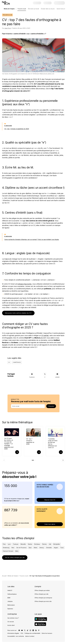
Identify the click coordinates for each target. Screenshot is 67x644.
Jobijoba (10, 601)
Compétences (17, 362)
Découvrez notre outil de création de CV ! (18, 313)
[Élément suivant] (63, 460)
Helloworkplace (12, 594)
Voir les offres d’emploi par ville (15, 558)
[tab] (33, 460)
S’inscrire (51, 406)
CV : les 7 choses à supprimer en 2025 (17, 129)
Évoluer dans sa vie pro (48, 9)
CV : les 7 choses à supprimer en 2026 (30, 441)
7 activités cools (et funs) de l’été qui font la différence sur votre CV (53, 443)
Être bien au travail (33, 9)
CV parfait (45, 335)
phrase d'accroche (25, 284)
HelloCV (10, 590)
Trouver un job (22, 9)
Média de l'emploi (13, 576)
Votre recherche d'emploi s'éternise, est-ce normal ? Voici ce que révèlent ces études (32, 239)
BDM (9, 598)
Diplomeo (10, 609)
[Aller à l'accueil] (6, 3)
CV (9, 362)
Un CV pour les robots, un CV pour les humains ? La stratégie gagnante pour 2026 (9, 444)
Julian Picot (8, 28)
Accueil (4, 576)
